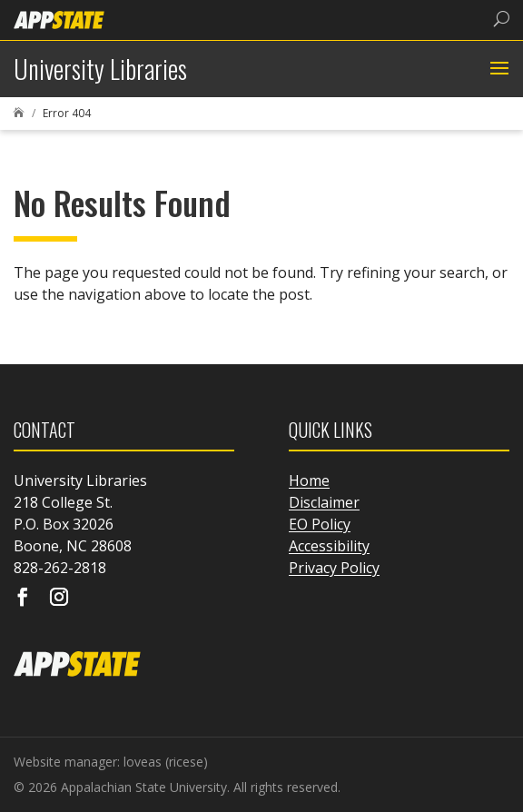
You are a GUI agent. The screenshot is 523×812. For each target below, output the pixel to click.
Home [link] (309, 480)
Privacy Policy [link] (334, 568)
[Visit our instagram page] (59, 599)
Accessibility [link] (329, 546)
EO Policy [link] (320, 524)
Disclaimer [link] (324, 502)
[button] (497, 69)
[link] (59, 19)
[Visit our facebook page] (23, 599)
